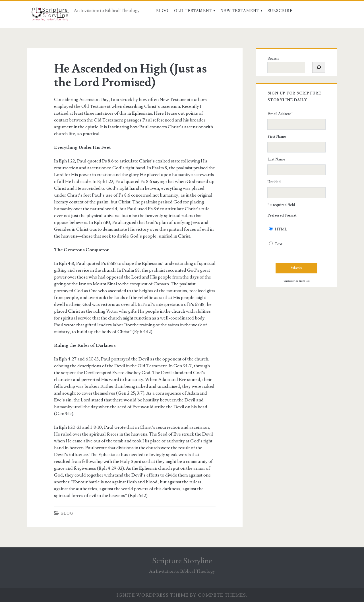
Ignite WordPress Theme (153, 595)
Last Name (276, 159)
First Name (277, 137)
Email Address (280, 114)
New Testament (240, 11)
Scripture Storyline (182, 561)
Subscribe (280, 11)
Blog (162, 11)
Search (273, 59)
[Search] (319, 67)
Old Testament (193, 11)
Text (279, 244)
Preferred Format (282, 215)
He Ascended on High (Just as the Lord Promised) (130, 76)
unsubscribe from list (297, 281)
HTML (281, 229)
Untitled (274, 182)
